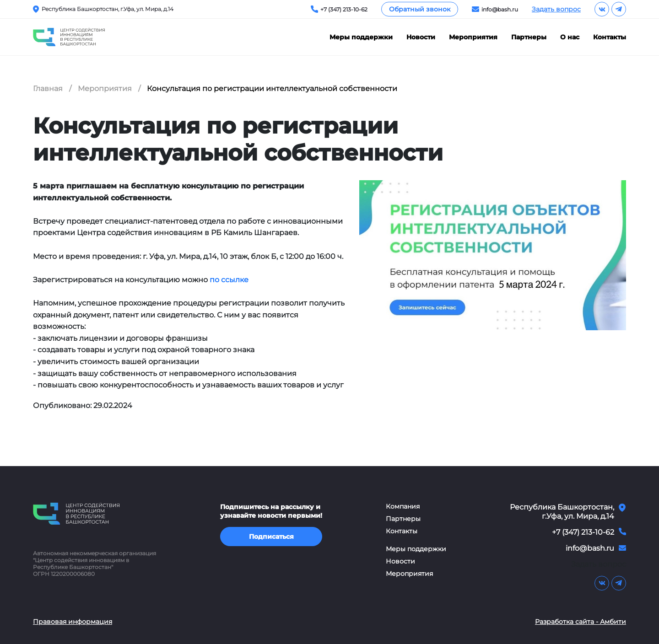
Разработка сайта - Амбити (581, 622)
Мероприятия (473, 37)
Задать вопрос (556, 9)
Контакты (610, 37)
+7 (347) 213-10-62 (344, 9)
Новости (421, 37)
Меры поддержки (361, 37)
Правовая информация (73, 622)
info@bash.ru (500, 9)
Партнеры (529, 37)
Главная (48, 89)
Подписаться (271, 537)
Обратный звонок (420, 9)
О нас (570, 37)
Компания (403, 507)
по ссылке (229, 280)
